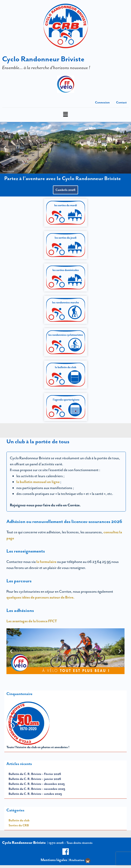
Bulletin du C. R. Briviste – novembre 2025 (37, 789)
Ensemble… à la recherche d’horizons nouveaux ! (46, 67)
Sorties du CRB (19, 825)
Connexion (102, 102)
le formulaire (46, 562)
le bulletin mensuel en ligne (38, 482)
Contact (121, 102)
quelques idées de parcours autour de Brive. (40, 597)
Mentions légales (54, 860)
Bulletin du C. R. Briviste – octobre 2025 (35, 794)
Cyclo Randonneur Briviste (43, 59)
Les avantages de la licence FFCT (32, 621)
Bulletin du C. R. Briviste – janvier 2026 (35, 779)
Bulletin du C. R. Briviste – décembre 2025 (37, 784)
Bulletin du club (19, 820)
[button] (65, 115)
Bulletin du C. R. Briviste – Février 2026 (35, 774)
